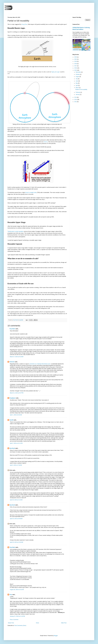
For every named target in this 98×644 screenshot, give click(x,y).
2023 (76, 57)
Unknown (12, 362)
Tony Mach (12, 329)
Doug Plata (24, 24)
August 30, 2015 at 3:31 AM (17, 590)
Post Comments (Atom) (20, 626)
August (78, 77)
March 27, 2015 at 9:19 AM (17, 357)
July (77, 79)
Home (38, 623)
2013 (76, 100)
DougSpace (13, 398)
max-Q (46, 142)
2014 (76, 97)
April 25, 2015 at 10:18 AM (16, 542)
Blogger (56, 636)
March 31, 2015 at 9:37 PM (17, 393)
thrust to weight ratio (31, 192)
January (78, 95)
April (77, 85)
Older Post (64, 623)
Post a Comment (14, 620)
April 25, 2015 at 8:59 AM (16, 519)
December (78, 72)
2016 (76, 68)
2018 (76, 64)
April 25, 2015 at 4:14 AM (16, 500)
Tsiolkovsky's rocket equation (16, 231)
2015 (76, 70)
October (78, 74)
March (77, 88)
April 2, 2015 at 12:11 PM (16, 443)
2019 (76, 61)
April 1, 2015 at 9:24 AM (16, 415)
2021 (76, 59)
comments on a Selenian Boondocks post (40, 364)
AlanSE (11, 420)
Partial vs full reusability (81, 90)
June (77, 81)
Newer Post (11, 623)
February (78, 92)
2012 (76, 102)
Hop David (12, 448)
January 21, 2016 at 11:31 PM (17, 616)
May (77, 83)
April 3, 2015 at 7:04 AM (16, 465)
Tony (11, 595)
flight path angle (55, 72)
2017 (76, 66)
